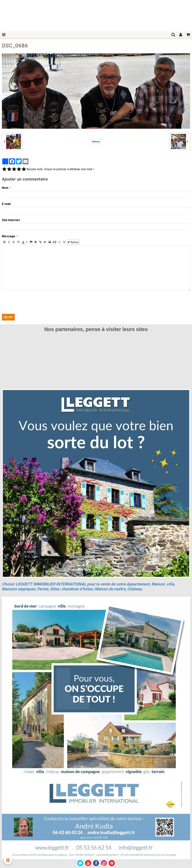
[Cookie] (8, 860)
